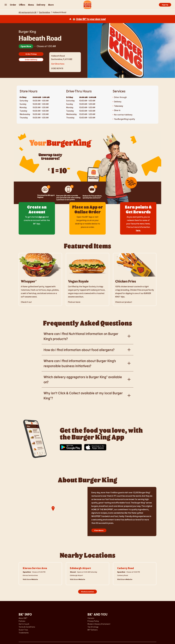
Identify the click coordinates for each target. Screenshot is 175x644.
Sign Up (165, 5)
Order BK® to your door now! (91, 19)
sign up (42, 217)
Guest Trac (23, 630)
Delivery (41, 5)
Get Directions (58, 64)
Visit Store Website (30, 579)
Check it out (26, 302)
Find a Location (87, 592)
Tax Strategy (93, 627)
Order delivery (31, 60)
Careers (91, 618)
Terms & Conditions (27, 627)
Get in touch (24, 624)
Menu (31, 5)
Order (13, 5)
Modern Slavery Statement (99, 624)
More (51, 5)
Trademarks (24, 633)
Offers (22, 5)
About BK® (23, 618)
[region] (53, 512)
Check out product (124, 302)
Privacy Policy (93, 621)
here (138, 230)
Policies (22, 621)
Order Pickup (31, 54)
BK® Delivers (93, 630)
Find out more (74, 302)
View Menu (99, 530)
